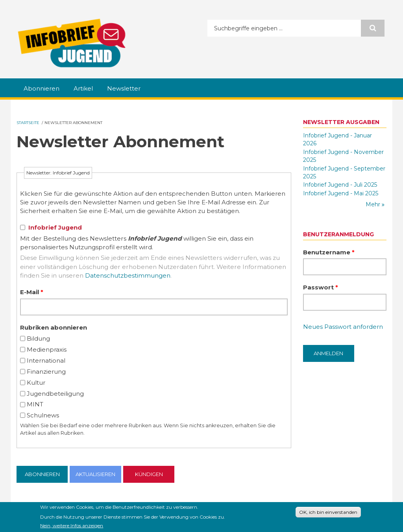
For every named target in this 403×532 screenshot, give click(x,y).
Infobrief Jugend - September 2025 (344, 172)
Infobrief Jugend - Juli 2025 (340, 185)
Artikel (83, 88)
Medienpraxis (47, 349)
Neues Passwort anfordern (343, 327)
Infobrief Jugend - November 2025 (343, 156)
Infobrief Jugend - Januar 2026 (337, 139)
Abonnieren (42, 88)
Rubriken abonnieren (54, 327)
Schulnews (43, 415)
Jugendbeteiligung (55, 394)
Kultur (36, 383)
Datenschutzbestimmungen (128, 275)
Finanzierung (46, 372)
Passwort (321, 287)
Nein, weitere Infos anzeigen (72, 527)
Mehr (374, 204)
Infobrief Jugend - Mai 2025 (341, 193)
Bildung (38, 338)
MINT (35, 404)
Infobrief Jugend (55, 227)
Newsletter (124, 88)
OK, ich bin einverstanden (328, 513)
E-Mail (32, 292)
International (46, 361)
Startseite (28, 123)
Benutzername (329, 252)
